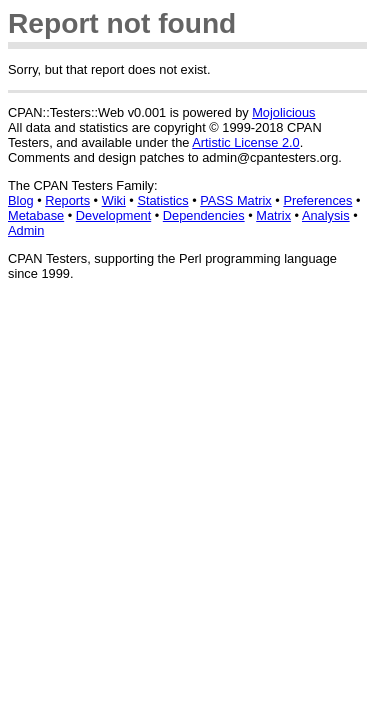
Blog (21, 200)
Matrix (273, 215)
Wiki (114, 200)
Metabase (36, 215)
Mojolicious (283, 112)
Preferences (317, 200)
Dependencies (204, 215)
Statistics (162, 200)
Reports (67, 200)
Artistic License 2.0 (245, 142)
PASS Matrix (236, 200)
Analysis (326, 215)
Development (113, 215)
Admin (26, 230)
